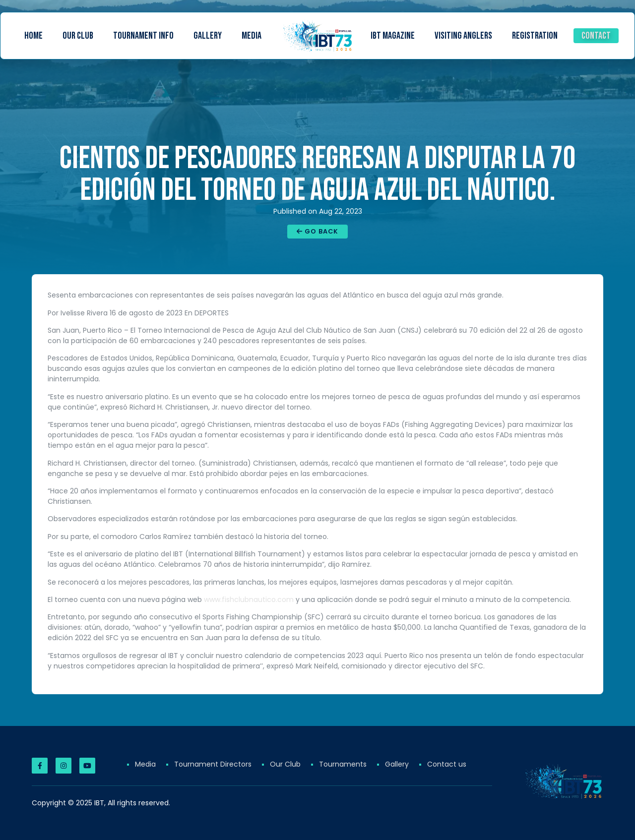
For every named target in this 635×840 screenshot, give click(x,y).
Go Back (317, 231)
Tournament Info (143, 36)
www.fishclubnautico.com (249, 600)
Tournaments (343, 764)
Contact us (447, 764)
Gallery (208, 36)
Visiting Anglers (463, 36)
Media (252, 36)
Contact (596, 36)
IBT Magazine (393, 36)
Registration (535, 36)
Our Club (78, 36)
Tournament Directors (213, 764)
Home (33, 36)
